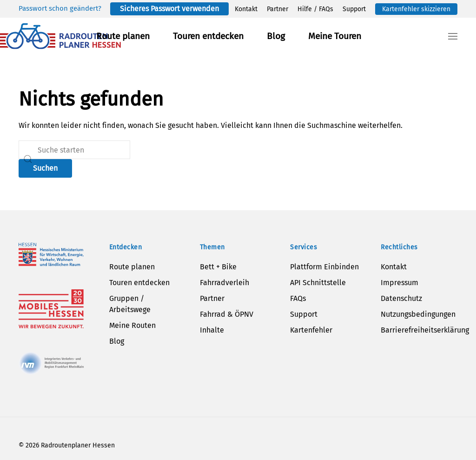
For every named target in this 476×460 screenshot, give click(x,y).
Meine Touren (335, 36)
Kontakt (246, 9)
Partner (278, 9)
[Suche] (74, 150)
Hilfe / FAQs (315, 9)
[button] (453, 36)
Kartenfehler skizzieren (416, 9)
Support (354, 9)
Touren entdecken (208, 36)
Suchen (45, 168)
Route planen (123, 36)
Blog (276, 36)
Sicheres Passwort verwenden (169, 9)
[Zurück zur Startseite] (60, 36)
